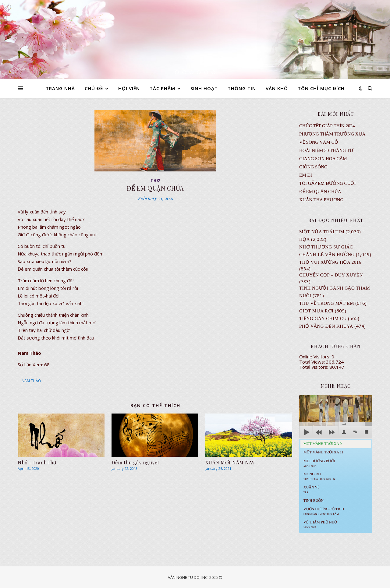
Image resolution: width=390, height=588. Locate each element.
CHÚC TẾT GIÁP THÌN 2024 (327, 126)
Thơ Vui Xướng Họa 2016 (330, 262)
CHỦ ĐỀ (94, 88)
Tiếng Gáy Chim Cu (323, 319)
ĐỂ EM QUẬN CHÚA (320, 192)
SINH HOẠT (204, 88)
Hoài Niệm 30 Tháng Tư (326, 150)
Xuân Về (312, 489)
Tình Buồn (314, 501)
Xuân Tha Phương (321, 200)
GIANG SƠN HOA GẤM (323, 159)
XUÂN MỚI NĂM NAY (230, 462)
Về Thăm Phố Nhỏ (320, 524)
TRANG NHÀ (60, 88)
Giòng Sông (313, 167)
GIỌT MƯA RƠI (316, 311)
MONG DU (319, 476)
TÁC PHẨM (162, 88)
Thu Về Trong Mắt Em (327, 303)
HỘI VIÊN (129, 88)
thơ (156, 180)
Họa (305, 239)
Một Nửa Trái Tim (322, 232)
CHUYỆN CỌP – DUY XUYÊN (331, 275)
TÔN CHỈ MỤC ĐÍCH (321, 88)
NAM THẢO (31, 381)
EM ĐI (306, 175)
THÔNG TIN (242, 88)
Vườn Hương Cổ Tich (324, 511)
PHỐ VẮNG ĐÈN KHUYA (326, 326)
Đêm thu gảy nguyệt (135, 462)
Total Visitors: (314, 367)
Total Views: (313, 362)
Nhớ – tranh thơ (37, 462)
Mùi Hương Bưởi (319, 463)
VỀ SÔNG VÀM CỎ (319, 142)
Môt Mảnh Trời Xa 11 (323, 452)
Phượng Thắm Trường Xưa (332, 134)
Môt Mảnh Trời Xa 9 (323, 444)
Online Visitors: (315, 357)
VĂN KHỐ (277, 88)
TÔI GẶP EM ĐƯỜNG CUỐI (327, 183)
